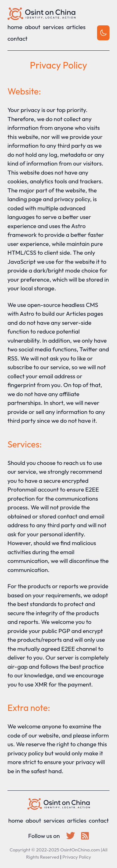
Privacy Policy (77, 857)
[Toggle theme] (103, 33)
